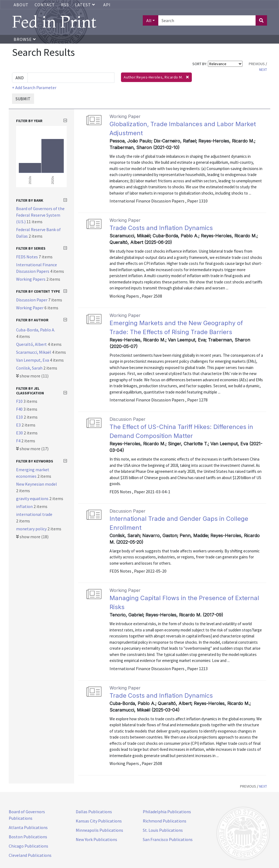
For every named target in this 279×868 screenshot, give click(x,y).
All (149, 20)
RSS (65, 5)
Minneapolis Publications (99, 830)
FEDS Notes (27, 257)
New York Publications (96, 839)
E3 (19, 425)
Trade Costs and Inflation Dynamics (161, 228)
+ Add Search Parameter (34, 87)
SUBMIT (23, 99)
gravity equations (33, 498)
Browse (25, 39)
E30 (20, 433)
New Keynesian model (37, 484)
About (21, 5)
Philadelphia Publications (167, 812)
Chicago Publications (28, 846)
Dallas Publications (94, 812)
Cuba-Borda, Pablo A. (36, 330)
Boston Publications (28, 837)
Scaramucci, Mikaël (34, 352)
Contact (45, 5)
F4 (19, 441)
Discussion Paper (32, 300)
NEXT (263, 69)
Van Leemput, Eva (33, 360)
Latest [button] (86, 5)
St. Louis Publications (163, 830)
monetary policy (32, 529)
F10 (20, 401)
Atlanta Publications (28, 827)
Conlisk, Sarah (30, 368)
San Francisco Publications (168, 839)
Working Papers (31, 279)
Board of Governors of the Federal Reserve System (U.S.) (40, 215)
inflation (25, 506)
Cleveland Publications (30, 855)
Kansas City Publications (99, 821)
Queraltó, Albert (32, 344)
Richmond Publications (165, 821)
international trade (34, 514)
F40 (20, 409)
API (107, 5)
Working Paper (30, 308)
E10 (20, 417)
